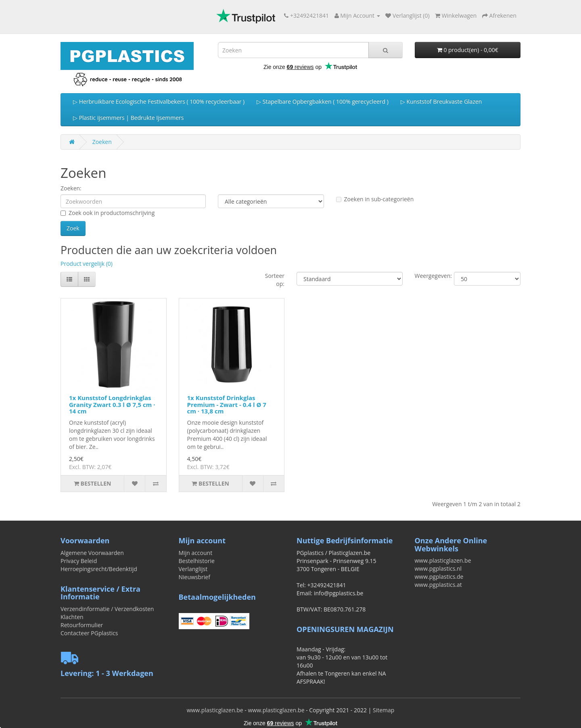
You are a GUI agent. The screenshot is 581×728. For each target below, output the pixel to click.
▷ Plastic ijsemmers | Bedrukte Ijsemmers (128, 118)
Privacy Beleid (79, 561)
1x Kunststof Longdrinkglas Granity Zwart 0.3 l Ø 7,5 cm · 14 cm (112, 404)
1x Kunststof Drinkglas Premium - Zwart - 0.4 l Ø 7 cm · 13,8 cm (227, 404)
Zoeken (102, 142)
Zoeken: (71, 188)
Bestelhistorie (197, 561)
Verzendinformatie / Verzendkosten (107, 609)
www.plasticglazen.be (443, 560)
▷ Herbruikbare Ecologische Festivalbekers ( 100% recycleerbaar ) (159, 101)
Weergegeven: (428, 276)
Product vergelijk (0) (87, 264)
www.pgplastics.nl (438, 568)
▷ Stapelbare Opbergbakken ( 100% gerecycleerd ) (323, 101)
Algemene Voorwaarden (92, 553)
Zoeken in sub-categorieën (375, 199)
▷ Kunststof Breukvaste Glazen (441, 101)
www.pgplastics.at (438, 585)
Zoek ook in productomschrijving (108, 213)
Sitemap (384, 710)
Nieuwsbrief (194, 577)
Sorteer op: (275, 280)
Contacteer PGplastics (89, 633)
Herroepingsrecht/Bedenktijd (99, 569)
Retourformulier (82, 625)
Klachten (72, 617)
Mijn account (196, 553)
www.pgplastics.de (439, 577)
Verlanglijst (193, 569)
